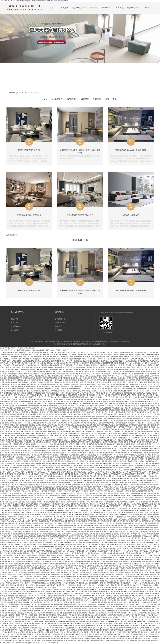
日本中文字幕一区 (25, 431)
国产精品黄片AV (58, 476)
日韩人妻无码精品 (117, 557)
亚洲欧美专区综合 (52, 639)
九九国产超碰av (57, 419)
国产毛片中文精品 (26, 421)
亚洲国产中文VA (118, 361)
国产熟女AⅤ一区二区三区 (37, 472)
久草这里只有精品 (100, 615)
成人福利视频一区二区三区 (117, 378)
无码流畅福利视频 (106, 468)
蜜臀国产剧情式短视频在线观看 (85, 594)
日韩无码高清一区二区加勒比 (47, 617)
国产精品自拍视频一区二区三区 (35, 630)
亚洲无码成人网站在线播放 (47, 555)
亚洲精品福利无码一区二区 (13, 414)
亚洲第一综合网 (87, 359)
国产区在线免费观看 (24, 634)
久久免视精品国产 (110, 598)
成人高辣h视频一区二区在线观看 (82, 617)
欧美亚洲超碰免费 (134, 523)
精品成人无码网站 (48, 425)
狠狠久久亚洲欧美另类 (54, 470)
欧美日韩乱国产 (104, 549)
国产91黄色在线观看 (151, 549)
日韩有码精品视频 (116, 478)
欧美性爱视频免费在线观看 (119, 545)
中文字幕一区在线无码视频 (83, 470)
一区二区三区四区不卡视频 (108, 391)
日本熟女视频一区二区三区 (114, 585)
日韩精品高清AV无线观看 (138, 493)
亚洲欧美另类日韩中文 (132, 626)
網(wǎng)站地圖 (95, 344)
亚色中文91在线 (52, 451)
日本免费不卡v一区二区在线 (123, 481)
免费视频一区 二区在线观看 (79, 632)
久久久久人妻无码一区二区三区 (24, 609)
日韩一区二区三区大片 (147, 438)
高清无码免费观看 (81, 572)
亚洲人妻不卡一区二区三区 (146, 474)
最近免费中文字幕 (42, 481)
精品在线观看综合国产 (64, 363)
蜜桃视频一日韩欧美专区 (112, 374)
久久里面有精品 (28, 557)
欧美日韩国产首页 (135, 434)
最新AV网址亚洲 (61, 502)
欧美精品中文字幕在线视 (77, 354)
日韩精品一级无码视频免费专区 (88, 577)
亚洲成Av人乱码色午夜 (54, 598)
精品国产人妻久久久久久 (110, 553)
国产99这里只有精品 (67, 624)
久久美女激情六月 (121, 502)
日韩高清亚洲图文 (64, 442)
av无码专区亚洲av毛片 (85, 476)
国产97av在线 (151, 619)
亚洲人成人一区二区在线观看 (14, 536)
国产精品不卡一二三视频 (56, 449)
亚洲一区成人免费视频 (80, 547)
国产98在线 (97, 487)
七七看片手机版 (147, 545)
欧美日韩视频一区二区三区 (13, 542)
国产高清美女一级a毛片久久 (132, 506)
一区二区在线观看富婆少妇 (107, 436)
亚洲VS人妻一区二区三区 (137, 540)
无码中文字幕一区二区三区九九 (140, 604)
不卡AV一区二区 (146, 449)
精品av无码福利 (44, 523)
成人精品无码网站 (146, 587)
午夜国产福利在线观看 (123, 444)
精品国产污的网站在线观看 (66, 555)
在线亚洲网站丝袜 (81, 598)
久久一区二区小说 (106, 451)
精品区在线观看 (37, 513)
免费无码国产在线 (113, 583)
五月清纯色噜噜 (136, 562)
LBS (147, 8)
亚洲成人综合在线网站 (86, 566)
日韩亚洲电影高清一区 (59, 427)
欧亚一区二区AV (80, 624)
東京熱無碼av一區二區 (70, 592)
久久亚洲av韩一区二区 (119, 594)
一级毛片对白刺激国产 (39, 478)
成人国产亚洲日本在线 (11, 581)
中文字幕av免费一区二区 (123, 412)
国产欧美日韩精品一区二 (118, 382)
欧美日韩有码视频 (90, 523)
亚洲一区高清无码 (73, 427)
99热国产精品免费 (77, 523)
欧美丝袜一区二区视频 (96, 613)
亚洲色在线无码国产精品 (77, 485)
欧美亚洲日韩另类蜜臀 (133, 372)
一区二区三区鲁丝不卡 (86, 474)
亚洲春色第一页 (106, 393)
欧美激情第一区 (81, 634)
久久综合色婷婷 (128, 615)
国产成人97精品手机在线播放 (37, 540)
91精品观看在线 (111, 470)
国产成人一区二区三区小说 (43, 611)
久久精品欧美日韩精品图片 (55, 585)
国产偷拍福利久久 (152, 485)
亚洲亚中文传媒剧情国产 (81, 363)
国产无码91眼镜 (67, 417)
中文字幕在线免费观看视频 (20, 604)
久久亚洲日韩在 (95, 495)
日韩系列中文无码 (152, 630)
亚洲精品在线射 (55, 369)
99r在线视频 (114, 568)
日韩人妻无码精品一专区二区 (60, 523)
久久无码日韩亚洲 (123, 470)
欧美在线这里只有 (32, 367)
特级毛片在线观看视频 (19, 438)
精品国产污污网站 (37, 382)
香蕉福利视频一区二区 (134, 451)
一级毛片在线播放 (139, 630)
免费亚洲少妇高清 (11, 641)
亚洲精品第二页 (40, 470)
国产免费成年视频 (138, 402)
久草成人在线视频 (19, 446)
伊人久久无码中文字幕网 (134, 566)
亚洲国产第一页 (107, 384)
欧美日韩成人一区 (150, 468)
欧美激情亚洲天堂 (40, 451)
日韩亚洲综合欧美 (110, 419)
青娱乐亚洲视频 (140, 615)
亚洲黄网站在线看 (8, 587)
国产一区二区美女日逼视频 (142, 393)
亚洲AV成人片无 (106, 361)
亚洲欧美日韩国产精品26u (29, 427)
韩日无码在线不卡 (118, 626)
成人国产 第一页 (147, 500)
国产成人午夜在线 (72, 581)
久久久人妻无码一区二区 (33, 457)
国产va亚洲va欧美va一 (97, 417)
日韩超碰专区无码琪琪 (43, 389)
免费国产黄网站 (51, 615)
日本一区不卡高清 (38, 510)
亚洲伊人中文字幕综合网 (137, 485)
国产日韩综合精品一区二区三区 (13, 617)
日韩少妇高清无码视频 (81, 421)
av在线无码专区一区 (37, 357)
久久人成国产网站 (135, 500)
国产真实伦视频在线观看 (73, 549)
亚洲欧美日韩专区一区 (67, 572)
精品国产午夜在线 (140, 481)
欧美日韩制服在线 (54, 557)
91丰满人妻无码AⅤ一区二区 (35, 474)
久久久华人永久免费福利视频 (143, 600)
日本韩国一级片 (26, 478)
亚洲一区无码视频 (74, 457)
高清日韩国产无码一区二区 (14, 630)
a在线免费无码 (22, 485)
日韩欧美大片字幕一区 (97, 540)
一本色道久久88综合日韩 (107, 354)
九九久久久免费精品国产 (136, 457)
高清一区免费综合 (84, 611)
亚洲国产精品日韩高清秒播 (37, 436)
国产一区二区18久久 (49, 515)
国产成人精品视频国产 (7, 419)
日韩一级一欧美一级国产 (11, 397)
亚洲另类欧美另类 (150, 530)
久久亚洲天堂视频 (91, 619)
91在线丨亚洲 (30, 481)
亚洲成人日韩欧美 (17, 387)
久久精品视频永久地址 (17, 367)
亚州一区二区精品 (152, 417)
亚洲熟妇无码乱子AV (108, 547)
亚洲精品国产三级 (56, 583)
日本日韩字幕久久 (24, 382)
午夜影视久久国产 (122, 500)
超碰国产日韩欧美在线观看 (24, 417)
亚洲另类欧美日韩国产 (83, 555)
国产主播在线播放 (134, 397)
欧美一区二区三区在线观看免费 (104, 476)
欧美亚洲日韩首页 (19, 504)
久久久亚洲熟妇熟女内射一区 (20, 515)
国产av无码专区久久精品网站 (134, 455)
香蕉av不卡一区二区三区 (130, 399)
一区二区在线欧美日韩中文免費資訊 (137, 361)
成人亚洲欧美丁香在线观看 (98, 380)
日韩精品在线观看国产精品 (81, 446)
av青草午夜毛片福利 (74, 414)
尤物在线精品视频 (77, 639)
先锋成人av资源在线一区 (126, 609)
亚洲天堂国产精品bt (82, 515)
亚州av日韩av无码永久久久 (46, 363)
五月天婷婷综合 (53, 643)
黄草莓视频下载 (125, 352)
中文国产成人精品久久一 (93, 553)
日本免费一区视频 (119, 498)
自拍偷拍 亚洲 (5, 354)
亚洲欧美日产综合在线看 (119, 397)
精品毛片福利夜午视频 (93, 513)
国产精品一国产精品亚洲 (140, 551)
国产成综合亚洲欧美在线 (135, 549)
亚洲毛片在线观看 (19, 534)
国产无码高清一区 (29, 434)
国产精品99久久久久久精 (15, 639)
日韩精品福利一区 (99, 470)
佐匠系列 (14, 319)
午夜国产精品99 (36, 515)
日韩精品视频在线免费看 (31, 483)
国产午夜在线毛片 (138, 412)
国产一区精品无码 (10, 389)
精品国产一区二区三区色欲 (86, 528)
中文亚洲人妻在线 (14, 619)
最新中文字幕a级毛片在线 (107, 472)
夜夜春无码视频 (22, 436)
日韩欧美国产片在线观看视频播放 (56, 354)
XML (103, 344)
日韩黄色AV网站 (132, 378)
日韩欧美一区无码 (83, 540)
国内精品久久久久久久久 (23, 510)
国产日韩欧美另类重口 (24, 393)
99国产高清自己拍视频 (151, 453)
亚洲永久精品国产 (92, 391)
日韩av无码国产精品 (81, 609)
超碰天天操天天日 (19, 440)
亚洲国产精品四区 (139, 419)
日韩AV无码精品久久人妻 (151, 451)
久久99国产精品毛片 (41, 417)
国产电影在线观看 (143, 525)
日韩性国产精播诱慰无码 (135, 570)
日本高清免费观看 (14, 615)
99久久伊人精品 (44, 600)
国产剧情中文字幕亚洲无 (28, 581)
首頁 (51, 8)
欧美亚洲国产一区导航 (95, 628)
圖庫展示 (106, 8)
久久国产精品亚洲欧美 (128, 474)
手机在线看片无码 (138, 596)
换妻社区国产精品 (43, 463)
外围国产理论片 (132, 594)
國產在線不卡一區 (82, 444)
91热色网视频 (69, 628)
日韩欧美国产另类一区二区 (51, 461)
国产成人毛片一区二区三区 (57, 410)
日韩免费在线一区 (45, 579)
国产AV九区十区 (78, 491)
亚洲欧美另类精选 (122, 523)
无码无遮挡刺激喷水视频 (117, 410)
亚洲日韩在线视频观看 (80, 613)
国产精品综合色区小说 (117, 566)
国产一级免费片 (131, 384)
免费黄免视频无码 (91, 606)
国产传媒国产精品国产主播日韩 (139, 425)
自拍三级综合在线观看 (106, 453)
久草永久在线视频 (79, 626)
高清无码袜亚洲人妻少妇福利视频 (90, 481)
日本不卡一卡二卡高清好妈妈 (41, 521)
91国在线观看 (80, 551)
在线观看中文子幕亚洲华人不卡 (100, 525)
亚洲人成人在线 (136, 521)
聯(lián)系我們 (133, 8)
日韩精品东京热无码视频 (137, 466)
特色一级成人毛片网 (64, 534)
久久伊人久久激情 (65, 495)
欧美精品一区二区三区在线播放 (87, 545)
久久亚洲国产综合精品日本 (22, 500)
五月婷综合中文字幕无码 (84, 431)
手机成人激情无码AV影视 (50, 446)
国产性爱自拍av (54, 421)
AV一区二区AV (118, 455)
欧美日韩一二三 (114, 376)
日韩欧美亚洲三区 (57, 634)
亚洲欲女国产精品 (108, 423)
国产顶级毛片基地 (143, 628)
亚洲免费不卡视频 (83, 641)
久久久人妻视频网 (105, 408)
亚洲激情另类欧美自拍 (81, 417)
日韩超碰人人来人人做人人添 (63, 382)
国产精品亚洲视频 (27, 606)
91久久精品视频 (106, 513)
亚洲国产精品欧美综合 (127, 406)
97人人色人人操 (111, 504)
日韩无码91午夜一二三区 (138, 534)
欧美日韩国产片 (97, 636)
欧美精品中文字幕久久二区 (52, 384)
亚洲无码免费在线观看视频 (136, 517)
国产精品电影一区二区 (91, 557)
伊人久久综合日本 (92, 502)
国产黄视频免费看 (36, 359)
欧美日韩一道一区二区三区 (16, 474)
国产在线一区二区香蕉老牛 (13, 557)
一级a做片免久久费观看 (56, 444)
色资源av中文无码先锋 (142, 421)
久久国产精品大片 (62, 357)
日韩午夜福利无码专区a (21, 626)
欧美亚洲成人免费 (101, 474)
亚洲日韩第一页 (73, 564)
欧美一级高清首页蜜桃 (33, 560)
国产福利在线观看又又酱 (17, 560)
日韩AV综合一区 (97, 500)
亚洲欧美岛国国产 (30, 463)
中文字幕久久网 (152, 572)
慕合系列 (14, 330)
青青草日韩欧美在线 (71, 474)
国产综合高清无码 (124, 429)
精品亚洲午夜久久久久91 (100, 506)
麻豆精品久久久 (113, 602)
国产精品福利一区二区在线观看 (13, 463)
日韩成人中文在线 (23, 628)
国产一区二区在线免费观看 (103, 589)
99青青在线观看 (144, 594)
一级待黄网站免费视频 (109, 442)
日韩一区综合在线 (110, 609)
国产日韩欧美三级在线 (46, 414)
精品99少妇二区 (15, 606)
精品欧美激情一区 (41, 449)
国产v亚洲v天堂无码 (96, 444)
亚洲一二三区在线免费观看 (46, 404)
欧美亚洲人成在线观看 (60, 408)
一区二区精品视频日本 (109, 429)
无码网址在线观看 (142, 427)
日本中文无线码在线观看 (138, 470)
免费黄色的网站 (138, 461)
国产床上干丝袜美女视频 (83, 636)
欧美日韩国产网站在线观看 (137, 476)
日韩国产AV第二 (115, 538)
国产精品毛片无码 (116, 579)
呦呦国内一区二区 (58, 579)
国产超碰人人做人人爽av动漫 (80, 500)
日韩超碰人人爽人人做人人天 (27, 613)
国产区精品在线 (153, 459)
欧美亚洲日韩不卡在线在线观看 (70, 438)
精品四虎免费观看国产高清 (59, 536)
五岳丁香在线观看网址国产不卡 (21, 568)
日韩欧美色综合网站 (34, 624)
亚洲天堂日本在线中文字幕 (35, 562)
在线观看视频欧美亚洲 (103, 449)
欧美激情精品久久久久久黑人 (37, 459)
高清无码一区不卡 (31, 617)
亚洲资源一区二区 (139, 639)
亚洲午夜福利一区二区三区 (77, 395)
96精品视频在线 (128, 579)
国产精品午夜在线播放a (40, 532)
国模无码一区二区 (97, 508)
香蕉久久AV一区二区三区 (116, 372)
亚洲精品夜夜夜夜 (102, 410)
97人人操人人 (67, 391)
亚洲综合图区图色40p (110, 634)
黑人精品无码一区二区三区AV (86, 570)
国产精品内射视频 (32, 504)
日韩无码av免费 (36, 412)
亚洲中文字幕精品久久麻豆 (71, 463)
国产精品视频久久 (27, 451)
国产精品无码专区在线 (132, 587)
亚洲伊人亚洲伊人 (43, 581)
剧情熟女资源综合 (61, 564)
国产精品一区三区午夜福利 (80, 630)
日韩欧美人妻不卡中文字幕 (123, 515)
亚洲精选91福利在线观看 (21, 384)
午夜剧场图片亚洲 (8, 365)
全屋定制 (14, 323)
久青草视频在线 (118, 589)
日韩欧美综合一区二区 (72, 510)
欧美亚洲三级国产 (143, 410)
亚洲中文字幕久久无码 (42, 587)
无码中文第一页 (24, 357)
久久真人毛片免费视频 (115, 421)
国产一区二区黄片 (124, 634)
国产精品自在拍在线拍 (30, 453)
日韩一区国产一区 (8, 472)
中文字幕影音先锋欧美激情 (98, 421)
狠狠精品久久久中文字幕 (139, 553)
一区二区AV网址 (106, 461)
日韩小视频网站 (84, 365)
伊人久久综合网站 (6, 551)
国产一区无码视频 (69, 598)
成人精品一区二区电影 (19, 429)
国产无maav (27, 532)
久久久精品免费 (50, 357)
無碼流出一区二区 (104, 397)
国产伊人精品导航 (61, 414)
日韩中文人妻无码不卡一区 (36, 495)
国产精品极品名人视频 (122, 367)
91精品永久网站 (146, 626)
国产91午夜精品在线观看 (44, 434)
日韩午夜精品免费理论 (77, 357)
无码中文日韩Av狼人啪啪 (140, 395)
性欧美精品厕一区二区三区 (9, 431)
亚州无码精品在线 (63, 374)
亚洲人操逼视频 (96, 611)
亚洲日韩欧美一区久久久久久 (57, 423)
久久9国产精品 (13, 357)
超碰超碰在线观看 (74, 621)
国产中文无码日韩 (151, 596)
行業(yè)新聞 (72, 99)
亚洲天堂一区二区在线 (18, 354)
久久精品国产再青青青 (39, 423)
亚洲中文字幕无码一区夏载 (127, 508)
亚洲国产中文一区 (153, 444)
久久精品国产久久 (93, 568)
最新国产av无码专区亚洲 (138, 491)
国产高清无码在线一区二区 (120, 604)
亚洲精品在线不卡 (66, 421)
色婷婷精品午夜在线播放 (67, 525)
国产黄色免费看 (123, 436)
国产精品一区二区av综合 (65, 517)
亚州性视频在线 (28, 361)
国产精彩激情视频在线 (90, 549)
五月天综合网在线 (110, 491)
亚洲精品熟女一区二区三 (53, 542)
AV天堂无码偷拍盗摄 (74, 359)
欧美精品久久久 (50, 487)
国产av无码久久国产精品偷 (108, 438)
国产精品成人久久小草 (142, 374)
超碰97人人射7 (7, 444)
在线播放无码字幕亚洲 (10, 359)
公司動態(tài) (57, 99)
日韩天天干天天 (46, 485)
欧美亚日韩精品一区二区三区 (134, 624)
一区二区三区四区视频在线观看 (53, 628)
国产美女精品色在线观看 (120, 485)
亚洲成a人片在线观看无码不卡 (127, 598)
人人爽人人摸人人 (59, 566)
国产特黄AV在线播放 (47, 493)
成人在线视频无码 (46, 619)
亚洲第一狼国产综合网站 (30, 621)
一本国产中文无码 (65, 451)
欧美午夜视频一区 (41, 376)
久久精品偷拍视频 (121, 530)
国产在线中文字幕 (83, 532)
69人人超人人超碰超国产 (60, 389)
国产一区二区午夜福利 (119, 449)
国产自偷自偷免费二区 (65, 483)
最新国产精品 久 (82, 585)
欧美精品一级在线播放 (39, 574)
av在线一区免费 (125, 553)
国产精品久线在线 (150, 483)
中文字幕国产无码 (70, 459)
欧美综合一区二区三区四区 (29, 468)
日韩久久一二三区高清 (148, 538)
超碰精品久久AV (21, 624)
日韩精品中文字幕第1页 (70, 604)
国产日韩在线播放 (108, 632)
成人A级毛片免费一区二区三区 (57, 436)
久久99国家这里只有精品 (34, 399)
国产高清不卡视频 (106, 624)
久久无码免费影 (38, 442)
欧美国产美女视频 (119, 570)
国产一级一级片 (33, 600)
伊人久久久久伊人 (119, 451)
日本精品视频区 (105, 557)
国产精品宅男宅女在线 (100, 431)
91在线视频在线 (121, 457)
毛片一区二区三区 (36, 519)
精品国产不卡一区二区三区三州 (19, 545)
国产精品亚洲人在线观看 (51, 570)
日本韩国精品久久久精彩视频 (129, 592)
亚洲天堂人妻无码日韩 (120, 483)
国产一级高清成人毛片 (20, 380)
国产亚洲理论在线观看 (102, 440)
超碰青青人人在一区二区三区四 (81, 378)
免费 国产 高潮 (138, 515)
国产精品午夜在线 (6, 352)
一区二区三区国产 (130, 557)
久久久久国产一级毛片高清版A (121, 463)
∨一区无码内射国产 (111, 508)
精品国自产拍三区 (72, 481)
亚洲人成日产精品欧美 (23, 487)
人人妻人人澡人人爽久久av (139, 369)
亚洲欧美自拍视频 (55, 604)
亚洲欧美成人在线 (143, 389)
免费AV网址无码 (21, 596)
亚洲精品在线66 (56, 592)
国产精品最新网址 (62, 487)
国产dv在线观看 (62, 615)
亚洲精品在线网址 (137, 634)
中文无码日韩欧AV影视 (78, 453)
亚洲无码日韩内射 (14, 621)
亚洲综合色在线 (144, 376)
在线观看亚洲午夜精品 (98, 562)
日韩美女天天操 (54, 352)
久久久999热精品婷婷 (143, 547)
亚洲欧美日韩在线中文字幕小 (122, 461)
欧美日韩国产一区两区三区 (29, 489)
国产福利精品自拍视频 (22, 395)
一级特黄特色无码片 (103, 604)
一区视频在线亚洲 (138, 468)
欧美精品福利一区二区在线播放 (129, 438)
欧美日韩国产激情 (112, 562)
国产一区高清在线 (109, 530)
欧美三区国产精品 (58, 521)
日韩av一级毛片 (43, 352)
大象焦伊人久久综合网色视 (26, 389)
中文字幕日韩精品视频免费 (28, 555)
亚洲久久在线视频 (137, 487)
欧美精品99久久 (29, 470)
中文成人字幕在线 (14, 549)
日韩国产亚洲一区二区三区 (107, 493)
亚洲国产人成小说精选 (114, 510)
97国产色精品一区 (104, 463)
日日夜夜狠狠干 (108, 363)
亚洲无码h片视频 (101, 528)
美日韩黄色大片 (152, 476)
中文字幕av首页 (47, 380)
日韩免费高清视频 (92, 354)
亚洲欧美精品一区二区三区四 (64, 367)
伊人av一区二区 (139, 391)
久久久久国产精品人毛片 (87, 604)
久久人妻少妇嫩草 (114, 474)
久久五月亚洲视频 (106, 389)
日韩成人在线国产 (30, 547)
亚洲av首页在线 (131, 410)
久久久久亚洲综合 (139, 636)
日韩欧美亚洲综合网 (44, 419)
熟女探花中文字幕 (38, 500)
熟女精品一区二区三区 (118, 577)
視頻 (107, 99)
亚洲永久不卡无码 (16, 528)
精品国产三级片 (8, 493)
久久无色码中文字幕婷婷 (143, 431)
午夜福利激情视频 (64, 617)
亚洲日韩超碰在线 (64, 378)
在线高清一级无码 (77, 587)
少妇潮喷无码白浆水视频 (148, 532)
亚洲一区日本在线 (97, 369)
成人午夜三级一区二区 (133, 380)
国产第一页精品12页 (100, 378)
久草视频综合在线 (76, 498)
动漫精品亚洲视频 (106, 521)
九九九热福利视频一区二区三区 (78, 387)
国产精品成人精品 (78, 397)
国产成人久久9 (104, 404)
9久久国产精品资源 (144, 613)
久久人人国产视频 (115, 399)
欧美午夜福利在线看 (129, 510)
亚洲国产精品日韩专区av (93, 402)
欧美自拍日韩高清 (148, 562)
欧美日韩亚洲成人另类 (55, 376)
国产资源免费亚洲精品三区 (92, 542)
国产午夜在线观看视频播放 (57, 429)
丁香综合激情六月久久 (48, 374)
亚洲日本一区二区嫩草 (58, 506)
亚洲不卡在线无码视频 (113, 574)
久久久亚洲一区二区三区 (86, 352)
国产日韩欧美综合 (61, 387)
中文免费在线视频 (49, 395)
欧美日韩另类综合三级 (58, 581)
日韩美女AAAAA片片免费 (24, 476)
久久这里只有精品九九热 (45, 387)
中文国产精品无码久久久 (147, 583)
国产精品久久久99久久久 (149, 632)
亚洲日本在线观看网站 (120, 466)
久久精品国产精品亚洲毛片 (122, 468)
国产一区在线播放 (137, 352)
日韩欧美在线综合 (33, 572)
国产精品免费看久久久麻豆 (106, 425)
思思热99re (48, 510)
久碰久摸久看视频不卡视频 (98, 376)
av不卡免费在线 (108, 481)
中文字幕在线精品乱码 (7, 632)
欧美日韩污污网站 (121, 632)
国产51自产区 (68, 626)
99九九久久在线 (145, 577)
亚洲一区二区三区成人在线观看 (57, 602)
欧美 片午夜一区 (122, 354)
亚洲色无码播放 (131, 389)
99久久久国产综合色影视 (122, 521)
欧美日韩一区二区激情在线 (44, 609)
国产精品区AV (29, 639)
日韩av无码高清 (140, 579)
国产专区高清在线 (10, 391)
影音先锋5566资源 (123, 581)
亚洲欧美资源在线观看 (106, 517)
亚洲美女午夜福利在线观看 (137, 621)
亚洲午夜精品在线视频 (45, 551)
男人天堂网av (48, 382)
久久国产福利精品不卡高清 (75, 538)
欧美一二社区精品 (29, 528)
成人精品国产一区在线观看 (105, 367)
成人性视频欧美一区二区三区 (122, 393)
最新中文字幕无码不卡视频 (91, 393)
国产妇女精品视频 (61, 621)
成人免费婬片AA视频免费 (134, 498)
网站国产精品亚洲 (19, 399)
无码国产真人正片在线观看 (88, 493)
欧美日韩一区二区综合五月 (134, 408)
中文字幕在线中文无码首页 (106, 572)
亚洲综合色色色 (139, 555)
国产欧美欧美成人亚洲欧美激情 (29, 406)
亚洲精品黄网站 (55, 463)
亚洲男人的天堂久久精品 (91, 498)
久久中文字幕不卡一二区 (73, 596)
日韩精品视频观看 (96, 363)
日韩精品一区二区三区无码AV (60, 587)
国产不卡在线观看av (44, 498)
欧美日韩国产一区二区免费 (91, 414)
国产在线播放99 (5, 495)
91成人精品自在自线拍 (151, 408)
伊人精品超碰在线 (132, 532)
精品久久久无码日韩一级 (137, 436)
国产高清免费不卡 (116, 506)
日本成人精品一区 (133, 449)
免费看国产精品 (24, 502)
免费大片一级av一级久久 (65, 594)
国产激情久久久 (29, 566)
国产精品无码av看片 (84, 506)
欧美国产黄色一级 (114, 365)
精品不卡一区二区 (70, 440)
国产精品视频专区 (6, 446)
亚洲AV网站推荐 (108, 630)
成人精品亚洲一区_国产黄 (25, 632)
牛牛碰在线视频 (123, 611)
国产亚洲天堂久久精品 (80, 600)
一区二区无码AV (149, 367)
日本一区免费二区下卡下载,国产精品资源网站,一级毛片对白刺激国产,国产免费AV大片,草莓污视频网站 (34, 350)
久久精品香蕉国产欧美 (55, 574)
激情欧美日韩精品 (68, 636)
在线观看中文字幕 (127, 600)
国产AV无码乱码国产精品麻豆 (145, 609)
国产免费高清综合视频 (81, 372)
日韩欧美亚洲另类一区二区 (91, 596)
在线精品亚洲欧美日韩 (33, 534)
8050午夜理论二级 (149, 365)
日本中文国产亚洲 (39, 393)
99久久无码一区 (73, 404)
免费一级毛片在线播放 (42, 636)
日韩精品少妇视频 (123, 491)
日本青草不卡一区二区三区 (106, 523)
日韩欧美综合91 (56, 372)
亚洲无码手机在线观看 (111, 628)
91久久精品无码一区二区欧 (130, 574)
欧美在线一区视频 (35, 425)
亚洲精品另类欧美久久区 (116, 528)
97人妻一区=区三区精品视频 (76, 468)
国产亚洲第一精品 (14, 498)
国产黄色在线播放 (45, 453)
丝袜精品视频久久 (39, 602)
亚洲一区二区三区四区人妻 (13, 378)
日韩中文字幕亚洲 (59, 611)
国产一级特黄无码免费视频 (110, 596)
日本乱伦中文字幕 (45, 504)
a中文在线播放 (39, 606)
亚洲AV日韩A (147, 472)
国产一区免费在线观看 (39, 402)
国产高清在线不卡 (122, 572)
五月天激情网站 (125, 487)
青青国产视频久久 (59, 641)
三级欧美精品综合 (43, 536)
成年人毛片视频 (66, 369)
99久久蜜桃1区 (149, 624)
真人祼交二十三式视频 (35, 570)
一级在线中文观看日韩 (45, 641)
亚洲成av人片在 (83, 380)
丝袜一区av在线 (58, 510)
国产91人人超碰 (148, 504)
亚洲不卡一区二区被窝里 (129, 617)
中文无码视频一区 (21, 472)
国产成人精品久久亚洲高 (76, 436)
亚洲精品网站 (138, 453)
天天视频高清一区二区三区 (49, 438)
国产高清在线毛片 (105, 483)
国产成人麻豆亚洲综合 (98, 592)
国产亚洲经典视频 (64, 500)
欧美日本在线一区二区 (60, 485)
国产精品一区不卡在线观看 (123, 639)
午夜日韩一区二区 (74, 434)
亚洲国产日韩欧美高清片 (128, 628)
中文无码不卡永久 (113, 406)
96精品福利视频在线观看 (116, 380)
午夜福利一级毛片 (43, 369)
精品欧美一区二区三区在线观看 (81, 399)
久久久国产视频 (94, 600)
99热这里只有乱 (24, 455)
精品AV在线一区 (66, 557)
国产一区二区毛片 (65, 491)
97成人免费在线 (135, 611)
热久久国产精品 (85, 478)
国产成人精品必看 (93, 624)
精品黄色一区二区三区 (146, 359)
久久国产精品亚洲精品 (115, 615)
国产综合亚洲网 (68, 372)
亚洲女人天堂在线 (90, 519)
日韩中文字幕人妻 (6, 500)
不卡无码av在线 (44, 538)
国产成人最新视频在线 (68, 540)
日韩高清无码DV (111, 540)
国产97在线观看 (111, 417)
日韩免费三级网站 (78, 461)
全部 (45, 99)
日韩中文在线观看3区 (146, 399)
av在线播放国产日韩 (94, 384)
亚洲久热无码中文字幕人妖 (30, 491)
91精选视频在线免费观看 (48, 489)
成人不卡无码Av (67, 361)
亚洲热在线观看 (113, 560)
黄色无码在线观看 (27, 615)
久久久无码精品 (147, 495)
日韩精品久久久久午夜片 (57, 481)
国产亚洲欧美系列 (100, 406)
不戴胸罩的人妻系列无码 (119, 434)
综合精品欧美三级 (49, 589)
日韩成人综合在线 (8, 643)
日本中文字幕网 (47, 412)
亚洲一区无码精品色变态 (127, 560)
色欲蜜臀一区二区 (118, 587)
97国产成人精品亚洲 (12, 583)
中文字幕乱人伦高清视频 (108, 581)
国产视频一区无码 (60, 468)
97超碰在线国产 (118, 624)
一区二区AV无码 (142, 387)
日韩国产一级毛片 (99, 510)
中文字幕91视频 (41, 378)
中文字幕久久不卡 (131, 528)
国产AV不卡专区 (86, 374)
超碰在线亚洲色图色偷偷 (23, 402)
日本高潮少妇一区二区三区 (27, 641)
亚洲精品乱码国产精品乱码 (51, 466)
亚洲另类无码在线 (91, 538)
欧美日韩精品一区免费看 (144, 560)
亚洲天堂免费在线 (11, 406)
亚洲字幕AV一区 (24, 519)
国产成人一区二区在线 (42, 361)
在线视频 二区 (91, 425)
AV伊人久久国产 (26, 525)
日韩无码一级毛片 (9, 425)
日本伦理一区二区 (127, 374)
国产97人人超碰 (89, 587)
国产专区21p (48, 455)
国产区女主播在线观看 (93, 442)
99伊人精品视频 (52, 630)
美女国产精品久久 (147, 434)
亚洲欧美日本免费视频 (19, 495)
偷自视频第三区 (98, 374)
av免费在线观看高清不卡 (63, 397)
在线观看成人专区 (79, 391)
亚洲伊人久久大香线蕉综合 (35, 440)
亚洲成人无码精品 (125, 568)
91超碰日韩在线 (62, 489)
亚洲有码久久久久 (87, 510)
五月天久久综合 (18, 352)
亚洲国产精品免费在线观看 (16, 538)
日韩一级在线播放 (71, 380)
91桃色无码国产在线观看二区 (85, 367)
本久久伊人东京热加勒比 (40, 431)
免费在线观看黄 (24, 359)
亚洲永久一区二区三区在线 (106, 489)
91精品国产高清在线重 (13, 408)
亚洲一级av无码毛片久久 (89, 463)
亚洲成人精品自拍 (96, 515)
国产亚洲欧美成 (17, 434)
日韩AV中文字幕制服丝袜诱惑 (17, 374)
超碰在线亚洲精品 (10, 393)
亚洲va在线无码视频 (82, 376)
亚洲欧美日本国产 (143, 557)
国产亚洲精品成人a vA (149, 380)
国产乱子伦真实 (74, 487)
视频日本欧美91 (120, 532)
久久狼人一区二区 (55, 417)
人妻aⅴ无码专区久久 (76, 530)
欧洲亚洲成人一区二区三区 (32, 466)
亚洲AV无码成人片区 (108, 495)
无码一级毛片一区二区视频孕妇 (22, 577)
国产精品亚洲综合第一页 (93, 455)
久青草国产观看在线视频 (98, 602)
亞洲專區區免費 (89, 639)
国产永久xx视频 (115, 440)
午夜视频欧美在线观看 (136, 483)
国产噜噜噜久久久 (93, 521)
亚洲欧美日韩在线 (148, 589)
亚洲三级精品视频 (41, 557)
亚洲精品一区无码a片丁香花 (64, 609)
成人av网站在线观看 (118, 525)
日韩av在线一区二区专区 (50, 553)
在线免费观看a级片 (122, 369)
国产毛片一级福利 (80, 517)
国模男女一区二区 (107, 412)
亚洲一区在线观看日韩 (15, 361)
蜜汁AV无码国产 (51, 562)
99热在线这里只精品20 (114, 359)
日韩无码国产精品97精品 (65, 562)
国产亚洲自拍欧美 (48, 457)
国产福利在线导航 (119, 384)
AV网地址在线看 (69, 634)
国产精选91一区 (73, 493)
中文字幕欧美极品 (33, 438)
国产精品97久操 (66, 402)
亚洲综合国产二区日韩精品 (76, 502)
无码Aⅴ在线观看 (150, 354)
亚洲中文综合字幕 (135, 472)
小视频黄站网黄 (18, 551)
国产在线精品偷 (110, 369)
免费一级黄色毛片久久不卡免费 (90, 429)
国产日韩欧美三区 (94, 547)
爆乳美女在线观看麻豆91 (12, 636)
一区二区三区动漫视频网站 (39, 604)
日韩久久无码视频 (60, 493)
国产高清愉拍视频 (148, 521)
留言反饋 (120, 8)
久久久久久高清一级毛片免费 (125, 547)
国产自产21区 (40, 517)
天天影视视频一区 (132, 577)
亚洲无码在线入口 (101, 352)
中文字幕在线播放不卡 (101, 617)
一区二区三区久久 (36, 455)
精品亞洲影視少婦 (35, 461)
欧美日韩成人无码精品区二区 (66, 560)
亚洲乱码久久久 (60, 425)
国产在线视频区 (23, 461)
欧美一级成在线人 (91, 551)
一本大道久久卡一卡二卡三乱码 (90, 466)
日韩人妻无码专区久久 (33, 446)
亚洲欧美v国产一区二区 (123, 402)
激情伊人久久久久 (14, 523)
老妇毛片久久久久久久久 (39, 444)
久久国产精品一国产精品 (47, 508)
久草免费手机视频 (135, 442)
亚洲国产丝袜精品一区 (121, 534)
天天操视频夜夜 (109, 444)
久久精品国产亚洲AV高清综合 (89, 564)
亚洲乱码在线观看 (107, 534)
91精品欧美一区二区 (94, 412)
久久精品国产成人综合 (76, 489)
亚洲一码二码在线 (24, 423)
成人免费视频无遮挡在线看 (89, 404)
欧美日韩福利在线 (21, 365)
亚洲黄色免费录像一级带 (115, 641)
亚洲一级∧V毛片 (26, 583)
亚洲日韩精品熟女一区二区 (61, 453)
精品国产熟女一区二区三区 (25, 449)
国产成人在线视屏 (74, 423)
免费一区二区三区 (137, 429)
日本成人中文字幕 (51, 500)
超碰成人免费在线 (123, 504)
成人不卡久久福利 (104, 395)
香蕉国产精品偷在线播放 (22, 444)
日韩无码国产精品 (116, 387)
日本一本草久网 (39, 615)
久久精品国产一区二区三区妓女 (32, 594)
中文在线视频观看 (19, 562)
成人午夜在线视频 (8, 624)
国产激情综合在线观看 (11, 427)
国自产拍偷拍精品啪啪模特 (93, 530)
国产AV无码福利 (46, 408)
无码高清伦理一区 (67, 472)
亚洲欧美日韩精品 (36, 395)
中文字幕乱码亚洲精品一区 (126, 427)
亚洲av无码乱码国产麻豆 (77, 408)
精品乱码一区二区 (122, 495)
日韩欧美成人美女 (21, 643)
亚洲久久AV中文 (70, 579)
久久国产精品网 (44, 506)
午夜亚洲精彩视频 (30, 387)
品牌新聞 (85, 99)
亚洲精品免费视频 (151, 463)
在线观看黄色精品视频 (149, 523)
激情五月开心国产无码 (58, 538)
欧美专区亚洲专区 (78, 606)
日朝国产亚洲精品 (146, 581)
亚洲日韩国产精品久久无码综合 (40, 592)
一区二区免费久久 (21, 459)
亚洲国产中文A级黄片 (16, 566)
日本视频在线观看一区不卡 (107, 619)
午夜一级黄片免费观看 (151, 515)
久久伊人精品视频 (70, 577)
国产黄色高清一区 (42, 528)
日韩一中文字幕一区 (83, 579)
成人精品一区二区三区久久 (67, 406)
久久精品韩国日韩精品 (96, 598)
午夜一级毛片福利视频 (92, 461)
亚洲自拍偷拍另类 (16, 483)
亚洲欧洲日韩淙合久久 (53, 606)
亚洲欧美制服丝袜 (86, 487)
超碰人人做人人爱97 (102, 566)
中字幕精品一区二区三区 (11, 404)
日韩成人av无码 (147, 536)
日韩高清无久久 (85, 427)
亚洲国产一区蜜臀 (73, 410)
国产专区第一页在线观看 (48, 483)
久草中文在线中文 (135, 545)
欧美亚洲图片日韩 (93, 468)
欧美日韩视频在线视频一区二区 (61, 600)
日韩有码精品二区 (104, 434)
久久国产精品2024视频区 (85, 440)
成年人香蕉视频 (11, 628)
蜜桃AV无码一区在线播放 (23, 442)
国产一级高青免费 (120, 414)
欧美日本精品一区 (32, 530)
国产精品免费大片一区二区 (123, 453)
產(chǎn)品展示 (79, 8)
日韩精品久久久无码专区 (73, 393)
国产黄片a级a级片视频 (109, 542)
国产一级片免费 (40, 639)
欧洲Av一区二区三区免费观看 (129, 404)
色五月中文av (114, 404)
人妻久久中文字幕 (80, 568)
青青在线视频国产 (121, 423)
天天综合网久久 (15, 579)
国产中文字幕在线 (54, 402)
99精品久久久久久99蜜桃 (139, 542)
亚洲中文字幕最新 (105, 626)
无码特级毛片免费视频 (139, 446)
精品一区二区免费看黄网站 (39, 545)
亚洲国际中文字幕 (110, 613)
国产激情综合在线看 (27, 611)
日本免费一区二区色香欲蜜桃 (110, 600)
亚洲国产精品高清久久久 (40, 583)
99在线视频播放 (61, 395)
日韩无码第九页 (71, 641)
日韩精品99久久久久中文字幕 (66, 508)
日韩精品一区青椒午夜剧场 (33, 564)
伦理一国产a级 (129, 421)
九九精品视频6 (96, 446)
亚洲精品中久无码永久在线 (100, 579)
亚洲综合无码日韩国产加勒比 (121, 395)
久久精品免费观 (15, 451)
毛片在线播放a (26, 372)
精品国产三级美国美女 (130, 359)
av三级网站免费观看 (63, 399)
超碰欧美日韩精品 (108, 532)
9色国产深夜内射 (34, 365)
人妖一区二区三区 (44, 427)
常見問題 (97, 99)
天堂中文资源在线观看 (151, 352)
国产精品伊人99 (92, 453)
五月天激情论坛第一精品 (85, 406)
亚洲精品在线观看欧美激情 (55, 596)
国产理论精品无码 (82, 419)
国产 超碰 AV (135, 581)
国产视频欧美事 (107, 455)
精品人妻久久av (84, 592)
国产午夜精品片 (125, 596)
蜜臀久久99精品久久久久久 (33, 589)
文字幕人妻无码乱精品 (77, 536)
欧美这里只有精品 (78, 402)
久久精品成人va (12, 521)
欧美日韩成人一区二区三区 (128, 602)
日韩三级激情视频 (60, 412)
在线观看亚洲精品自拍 (64, 589)
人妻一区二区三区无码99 (46, 397)
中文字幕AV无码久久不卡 (60, 498)
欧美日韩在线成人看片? (76, 619)
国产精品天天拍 (70, 444)
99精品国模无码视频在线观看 (146, 513)
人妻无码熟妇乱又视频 (97, 574)
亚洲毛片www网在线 (148, 519)
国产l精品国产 (16, 594)
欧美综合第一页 (50, 517)
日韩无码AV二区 (62, 404)
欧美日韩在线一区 (35, 380)
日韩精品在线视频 (46, 365)
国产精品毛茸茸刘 (122, 472)
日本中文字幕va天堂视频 (28, 404)
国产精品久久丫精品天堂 (8, 410)
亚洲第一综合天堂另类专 (68, 352)
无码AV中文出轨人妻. (151, 429)
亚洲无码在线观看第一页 (24, 602)
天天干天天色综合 (82, 525)
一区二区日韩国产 (139, 440)
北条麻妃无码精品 (80, 472)
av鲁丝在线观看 (118, 513)
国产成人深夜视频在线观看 (41, 372)
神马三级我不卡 (104, 545)
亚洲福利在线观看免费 (82, 562)
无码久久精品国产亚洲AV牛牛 (104, 621)
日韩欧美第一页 (69, 376)
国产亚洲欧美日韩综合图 (89, 457)
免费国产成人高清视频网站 (80, 504)
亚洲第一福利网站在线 (7, 487)
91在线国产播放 (114, 555)
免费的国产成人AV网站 (135, 382)
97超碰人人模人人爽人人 (111, 487)
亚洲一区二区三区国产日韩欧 (37, 429)
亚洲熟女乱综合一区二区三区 (94, 491)
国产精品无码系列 (78, 451)
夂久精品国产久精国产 (46, 367)
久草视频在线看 (92, 517)
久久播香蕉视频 (129, 513)
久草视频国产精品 (68, 384)
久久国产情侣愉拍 (100, 560)
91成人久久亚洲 (55, 568)
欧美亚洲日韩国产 (147, 397)
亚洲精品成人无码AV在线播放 (99, 387)
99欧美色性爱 (32, 419)
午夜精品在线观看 (14, 372)
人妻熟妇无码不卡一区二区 (129, 583)
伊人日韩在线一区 (49, 399)
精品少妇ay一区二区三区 (63, 547)
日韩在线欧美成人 (13, 611)
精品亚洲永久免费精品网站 (150, 502)
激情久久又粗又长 (30, 536)
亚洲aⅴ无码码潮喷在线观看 (54, 474)
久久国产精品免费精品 (41, 577)
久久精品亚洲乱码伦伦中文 (132, 585)
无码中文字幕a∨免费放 (10, 555)
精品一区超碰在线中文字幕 (122, 564)
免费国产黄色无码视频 (94, 634)
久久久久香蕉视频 (150, 487)
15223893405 (125, 341)
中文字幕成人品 (125, 446)
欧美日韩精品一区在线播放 (65, 515)
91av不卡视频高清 (135, 495)
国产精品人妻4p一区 (7, 600)
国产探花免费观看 (112, 357)
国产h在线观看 (52, 378)
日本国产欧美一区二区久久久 (147, 384)
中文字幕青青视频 (151, 568)
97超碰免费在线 (59, 549)
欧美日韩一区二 (140, 619)
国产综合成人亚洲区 (78, 442)
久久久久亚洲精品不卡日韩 (55, 393)
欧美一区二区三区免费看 (11, 468)
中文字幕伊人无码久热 (110, 611)
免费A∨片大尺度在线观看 (147, 617)
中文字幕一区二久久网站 (60, 530)
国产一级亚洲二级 (99, 359)
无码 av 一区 (65, 632)
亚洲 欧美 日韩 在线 (84, 508)
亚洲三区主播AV (64, 639)
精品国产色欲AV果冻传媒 (107, 551)
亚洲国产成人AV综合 (27, 376)
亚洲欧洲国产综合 (36, 628)
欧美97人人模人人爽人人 (26, 410)
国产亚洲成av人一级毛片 (110, 446)
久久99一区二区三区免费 (12, 363)
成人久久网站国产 (6, 504)
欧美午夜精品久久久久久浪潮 (72, 542)
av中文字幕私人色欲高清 (86, 449)
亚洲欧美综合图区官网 (81, 361)
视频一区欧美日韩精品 (92, 451)
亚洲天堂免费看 (56, 361)
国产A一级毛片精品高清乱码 (147, 602)
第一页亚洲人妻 (71, 585)
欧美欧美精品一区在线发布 (22, 513)
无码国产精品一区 (106, 498)
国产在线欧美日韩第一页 (138, 572)
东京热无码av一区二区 (145, 508)
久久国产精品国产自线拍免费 (21, 574)
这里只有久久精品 (32, 538)
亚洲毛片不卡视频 (109, 402)
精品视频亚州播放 (87, 621)
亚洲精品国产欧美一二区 (26, 517)
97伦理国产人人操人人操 (81, 495)
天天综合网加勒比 (138, 463)
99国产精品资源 (81, 384)
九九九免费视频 (127, 440)
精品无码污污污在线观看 (85, 560)
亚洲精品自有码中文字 (87, 410)
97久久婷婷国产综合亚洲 (90, 438)
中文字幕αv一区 (135, 357)
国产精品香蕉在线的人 (11, 376)
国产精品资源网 (95, 534)
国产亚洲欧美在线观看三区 (123, 630)
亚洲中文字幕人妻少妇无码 (49, 572)
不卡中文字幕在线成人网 (30, 523)
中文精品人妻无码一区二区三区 (14, 481)
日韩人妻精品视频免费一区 (100, 478)
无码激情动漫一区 (50, 594)
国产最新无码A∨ (148, 506)
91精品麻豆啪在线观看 (42, 632)
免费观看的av (19, 564)
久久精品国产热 (115, 617)
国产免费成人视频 (67, 568)
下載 (114, 99)
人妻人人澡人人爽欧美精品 (24, 587)
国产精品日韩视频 (70, 476)
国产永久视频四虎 (71, 449)
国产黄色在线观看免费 (30, 414)
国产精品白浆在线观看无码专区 (91, 423)
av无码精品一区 (92, 472)
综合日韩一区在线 (17, 470)
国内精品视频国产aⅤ (56, 528)
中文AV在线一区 (72, 611)
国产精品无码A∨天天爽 (118, 549)
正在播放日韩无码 (120, 517)
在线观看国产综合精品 (151, 498)
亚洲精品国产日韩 (110, 427)
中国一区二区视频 (73, 429)
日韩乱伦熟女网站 (113, 536)
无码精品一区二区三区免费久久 (149, 598)
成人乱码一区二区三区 (29, 363)
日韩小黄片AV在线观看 (103, 587)
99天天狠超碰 (48, 513)
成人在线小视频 (106, 466)
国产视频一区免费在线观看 (19, 592)
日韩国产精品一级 (136, 367)
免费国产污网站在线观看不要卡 (25, 369)
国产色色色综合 (70, 545)
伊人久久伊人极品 (146, 489)
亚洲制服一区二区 (16, 585)
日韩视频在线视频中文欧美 (81, 369)
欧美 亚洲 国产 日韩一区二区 (127, 613)
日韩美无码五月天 (91, 397)
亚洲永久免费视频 (109, 500)
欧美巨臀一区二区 (36, 384)
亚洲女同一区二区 (134, 502)
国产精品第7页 (41, 585)
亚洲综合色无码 (49, 564)
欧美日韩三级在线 (87, 615)
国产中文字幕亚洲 (13, 506)
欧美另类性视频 (66, 461)
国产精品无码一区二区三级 (35, 354)
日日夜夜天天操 (70, 521)
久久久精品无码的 (123, 493)
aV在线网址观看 (116, 606)
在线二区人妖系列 (11, 502)
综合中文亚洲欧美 (54, 540)
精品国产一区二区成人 (60, 619)
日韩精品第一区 (92, 395)
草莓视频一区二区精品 (124, 417)
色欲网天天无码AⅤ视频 (97, 504)
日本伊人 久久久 (14, 508)
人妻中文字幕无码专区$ (85, 459)
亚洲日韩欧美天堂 (150, 382)
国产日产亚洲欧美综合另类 (50, 624)
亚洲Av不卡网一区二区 (123, 551)
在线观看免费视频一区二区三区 (79, 602)
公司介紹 (65, 8)
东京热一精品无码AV (7, 442)
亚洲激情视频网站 (38, 487)
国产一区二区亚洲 (22, 425)
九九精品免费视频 (49, 359)
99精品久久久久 (55, 431)
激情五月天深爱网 (73, 478)
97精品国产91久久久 (103, 594)
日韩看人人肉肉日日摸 (55, 459)
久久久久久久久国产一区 (28, 397)
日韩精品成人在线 (119, 389)
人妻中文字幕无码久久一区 (29, 506)
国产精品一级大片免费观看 (121, 459)
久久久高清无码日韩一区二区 (76, 412)
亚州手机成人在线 (70, 574)
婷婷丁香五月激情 (124, 542)
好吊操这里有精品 (75, 615)
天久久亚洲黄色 (103, 538)
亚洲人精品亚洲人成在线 (80, 534)
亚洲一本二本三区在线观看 (31, 408)
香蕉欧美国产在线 (70, 528)
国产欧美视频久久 (115, 431)
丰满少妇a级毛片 (8, 459)
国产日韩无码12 (125, 562)
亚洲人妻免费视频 (96, 630)
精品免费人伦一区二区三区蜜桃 (54, 519)
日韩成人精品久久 (65, 553)
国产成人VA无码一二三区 (78, 389)
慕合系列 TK (15, 326)
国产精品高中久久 (72, 566)
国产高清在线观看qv (92, 483)
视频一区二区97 (122, 489)
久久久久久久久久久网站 (105, 519)
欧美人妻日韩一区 (93, 389)
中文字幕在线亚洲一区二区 (146, 510)
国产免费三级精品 (122, 425)
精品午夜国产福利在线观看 (57, 478)
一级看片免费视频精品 (49, 534)
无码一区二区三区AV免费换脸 (89, 581)
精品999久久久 (52, 525)
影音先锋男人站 (71, 506)
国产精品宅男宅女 (138, 568)
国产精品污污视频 (8, 417)
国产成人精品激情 (105, 485)
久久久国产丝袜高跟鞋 (76, 455)
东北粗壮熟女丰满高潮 (96, 609)
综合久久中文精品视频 (96, 585)
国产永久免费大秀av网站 (98, 372)
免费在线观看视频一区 (136, 354)
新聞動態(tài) (92, 8)
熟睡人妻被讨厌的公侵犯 (125, 619)
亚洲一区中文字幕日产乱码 (148, 592)
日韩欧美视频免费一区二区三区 (13, 457)
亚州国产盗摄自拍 (107, 414)
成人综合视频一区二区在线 (41, 634)
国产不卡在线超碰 (16, 453)
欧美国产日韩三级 (33, 493)
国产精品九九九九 (72, 365)
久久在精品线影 (135, 363)
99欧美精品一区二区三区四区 (76, 425)
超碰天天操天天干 (146, 404)
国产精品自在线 (131, 525)
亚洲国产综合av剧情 (55, 626)
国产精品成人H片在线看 (101, 382)
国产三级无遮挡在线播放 (133, 589)
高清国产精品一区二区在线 (83, 382)
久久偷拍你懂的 (17, 532)
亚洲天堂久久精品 (90, 489)
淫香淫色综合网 (95, 361)
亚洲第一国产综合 (92, 485)
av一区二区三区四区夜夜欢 (129, 376)
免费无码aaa (92, 572)
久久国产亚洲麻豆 (83, 574)
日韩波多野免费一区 (96, 419)
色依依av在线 (5, 453)
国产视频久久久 (123, 540)
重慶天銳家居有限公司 (125, 312)
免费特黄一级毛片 (121, 476)
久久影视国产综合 (118, 408)
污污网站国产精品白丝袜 (40, 568)
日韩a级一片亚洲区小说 (139, 459)
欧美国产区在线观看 (134, 519)
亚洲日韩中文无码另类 (29, 498)
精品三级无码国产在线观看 (54, 440)
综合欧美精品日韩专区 (122, 363)
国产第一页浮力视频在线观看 (95, 357)
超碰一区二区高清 (149, 566)
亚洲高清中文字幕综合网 (99, 365)
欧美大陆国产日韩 (20, 493)
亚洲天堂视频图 (81, 521)
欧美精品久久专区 (59, 365)
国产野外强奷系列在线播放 (63, 613)
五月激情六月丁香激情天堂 (132, 478)
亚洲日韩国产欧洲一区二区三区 (64, 551)
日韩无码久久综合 (112, 592)
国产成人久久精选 (121, 621)
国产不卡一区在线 (97, 427)
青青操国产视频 (124, 357)
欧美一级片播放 (9, 596)
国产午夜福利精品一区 (57, 545)
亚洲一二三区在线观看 (17, 530)
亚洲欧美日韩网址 (36, 502)
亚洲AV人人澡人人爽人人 (107, 457)
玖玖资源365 (132, 423)
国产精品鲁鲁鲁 (123, 442)
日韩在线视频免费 (49, 502)
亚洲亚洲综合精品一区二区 (9, 455)
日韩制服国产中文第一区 (97, 583)
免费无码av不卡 (59, 380)
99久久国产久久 (96, 532)
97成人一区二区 (47, 549)
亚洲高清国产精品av (145, 378)
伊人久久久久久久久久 (135, 414)
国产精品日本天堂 (139, 417)
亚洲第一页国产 (61, 359)
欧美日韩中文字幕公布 (151, 570)
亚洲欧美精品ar (75, 374)
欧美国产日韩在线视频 (60, 455)
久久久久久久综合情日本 (8, 461)
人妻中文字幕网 (153, 493)
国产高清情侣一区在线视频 (103, 459)
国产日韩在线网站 (81, 628)
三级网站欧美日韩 (56, 391)
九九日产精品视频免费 (138, 444)
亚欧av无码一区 (78, 557)
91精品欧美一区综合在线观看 (10, 478)
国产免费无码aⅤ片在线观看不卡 (19, 412)
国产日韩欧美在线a (82, 583)
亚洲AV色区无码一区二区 (44, 566)
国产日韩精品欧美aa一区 (123, 636)
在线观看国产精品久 (51, 442)
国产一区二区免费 (30, 352)
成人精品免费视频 (39, 598)
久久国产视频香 (113, 352)
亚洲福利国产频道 (152, 440)
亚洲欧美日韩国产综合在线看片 (131, 365)
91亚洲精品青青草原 (56, 577)
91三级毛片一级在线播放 (49, 406)
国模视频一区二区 (27, 636)
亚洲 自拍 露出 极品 (23, 391)
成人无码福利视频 (69, 419)
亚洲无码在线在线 (61, 457)
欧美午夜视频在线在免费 (89, 434)
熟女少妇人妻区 (68, 470)
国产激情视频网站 (52, 495)
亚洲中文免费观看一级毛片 (29, 508)
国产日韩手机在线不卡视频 (145, 406)
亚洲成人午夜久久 (11, 519)
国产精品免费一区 (34, 374)
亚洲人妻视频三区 (91, 436)
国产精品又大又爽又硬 (124, 419)
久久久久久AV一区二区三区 (130, 538)
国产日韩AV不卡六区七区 (70, 466)
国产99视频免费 (21, 419)
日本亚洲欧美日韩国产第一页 (63, 513)
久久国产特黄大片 (128, 431)
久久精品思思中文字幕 (125, 391)
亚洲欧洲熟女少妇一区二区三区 (130, 536)
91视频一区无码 (35, 553)
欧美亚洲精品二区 (78, 553)
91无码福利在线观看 (68, 431)
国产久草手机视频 (11, 423)
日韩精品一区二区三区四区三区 (143, 564)
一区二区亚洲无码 (69, 583)
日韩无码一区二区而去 (13, 491)
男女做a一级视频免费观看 (30, 619)
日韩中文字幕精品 (29, 378)
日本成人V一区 (66, 606)
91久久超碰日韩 (145, 606)
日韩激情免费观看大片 (98, 641)
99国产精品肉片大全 (60, 434)
